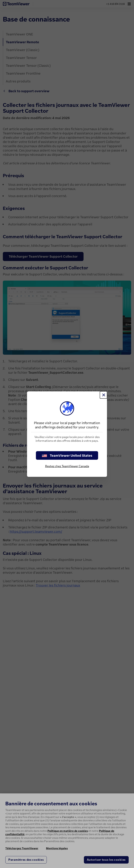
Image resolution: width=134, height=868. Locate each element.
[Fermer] (103, 395)
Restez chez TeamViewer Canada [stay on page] (67, 466)
